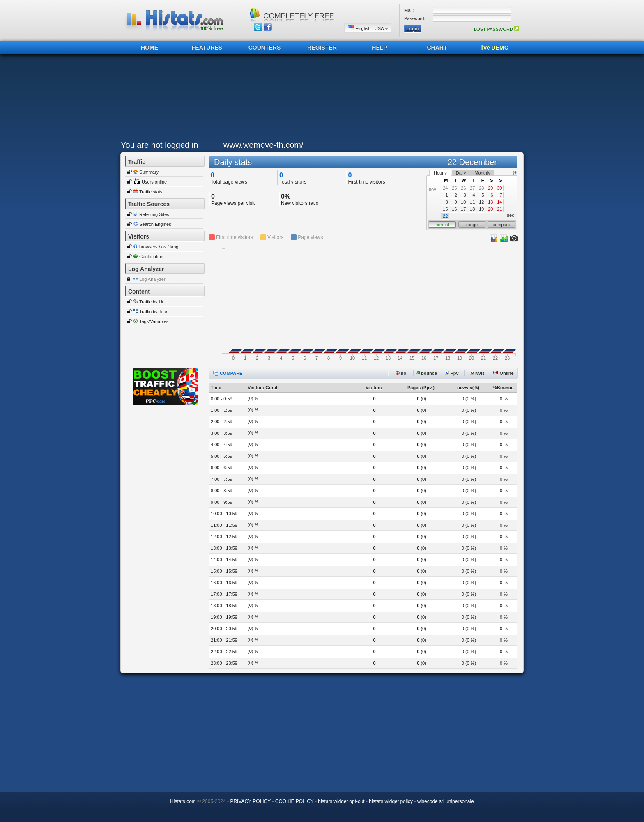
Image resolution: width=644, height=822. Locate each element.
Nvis (477, 373)
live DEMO (494, 48)
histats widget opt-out (341, 801)
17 (463, 209)
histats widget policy (391, 801)
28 (481, 188)
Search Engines (155, 224)
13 (490, 202)
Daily (461, 173)
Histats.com (183, 801)
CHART (437, 48)
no (401, 373)
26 (463, 188)
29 (490, 188)
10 (463, 202)
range (472, 225)
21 (499, 209)
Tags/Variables (154, 321)
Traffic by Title (153, 312)
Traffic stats (151, 192)
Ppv (452, 373)
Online (503, 373)
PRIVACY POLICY (250, 801)
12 (481, 202)
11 (472, 202)
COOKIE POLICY (294, 801)
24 (445, 188)
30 (499, 188)
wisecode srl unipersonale (446, 801)
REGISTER (322, 48)
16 (454, 209)
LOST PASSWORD (497, 29)
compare (502, 225)
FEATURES (207, 48)
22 (445, 216)
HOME (149, 48)
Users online (154, 182)
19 (481, 209)
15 (445, 209)
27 (472, 188)
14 (499, 202)
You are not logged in (159, 145)
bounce (426, 373)
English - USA (368, 28)
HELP (379, 48)
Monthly (482, 173)
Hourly (440, 173)
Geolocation (151, 257)
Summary (149, 172)
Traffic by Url (152, 302)
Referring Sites (154, 214)
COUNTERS (265, 48)
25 (454, 188)
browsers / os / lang (159, 247)
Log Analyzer (152, 279)
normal (442, 225)
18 (472, 209)
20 (490, 209)
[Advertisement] (320, 99)
